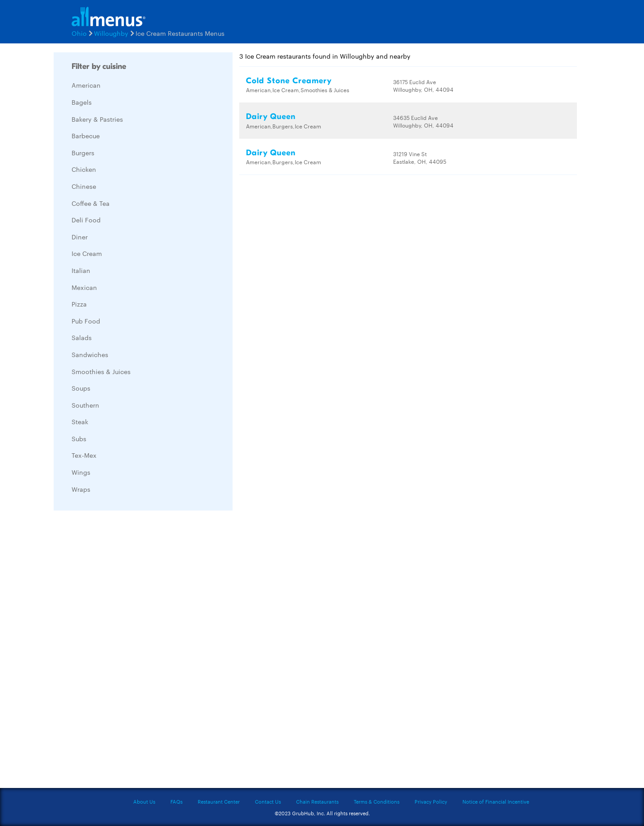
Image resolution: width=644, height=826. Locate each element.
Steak (80, 422)
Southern (85, 405)
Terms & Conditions (377, 801)
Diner (80, 237)
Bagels (82, 102)
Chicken (84, 169)
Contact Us (268, 801)
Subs (79, 439)
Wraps (81, 489)
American (86, 85)
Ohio (79, 33)
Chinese (84, 186)
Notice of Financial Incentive (496, 801)
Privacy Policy (431, 801)
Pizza (79, 304)
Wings (81, 472)
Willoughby (111, 33)
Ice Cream (87, 253)
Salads (82, 337)
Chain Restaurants (317, 801)
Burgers (83, 153)
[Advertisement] (121, 651)
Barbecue (86, 136)
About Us (144, 801)
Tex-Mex (84, 455)
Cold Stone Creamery (289, 81)
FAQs (176, 801)
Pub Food (86, 321)
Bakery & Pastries (97, 119)
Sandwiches (90, 354)
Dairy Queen (271, 117)
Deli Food (86, 220)
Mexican (84, 287)
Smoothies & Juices (101, 371)
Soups (81, 388)
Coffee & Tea (91, 203)
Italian (81, 270)
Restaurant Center (219, 801)
